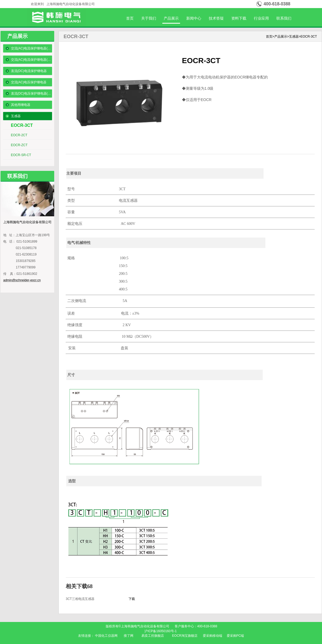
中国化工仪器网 (106, 636)
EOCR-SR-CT (21, 155)
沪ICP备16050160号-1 (161, 631)
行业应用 (261, 18)
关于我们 (149, 18)
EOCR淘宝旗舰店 (185, 636)
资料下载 (239, 18)
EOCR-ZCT (19, 145)
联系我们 (284, 18)
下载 (132, 599)
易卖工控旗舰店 (153, 636)
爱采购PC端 (235, 636)
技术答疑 (216, 18)
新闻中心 (194, 18)
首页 (130, 18)
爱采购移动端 (213, 636)
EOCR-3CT (22, 125)
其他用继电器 (21, 105)
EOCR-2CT (19, 135)
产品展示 (171, 18)
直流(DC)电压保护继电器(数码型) (32, 93)
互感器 (16, 116)
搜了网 (129, 636)
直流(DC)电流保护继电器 (29, 71)
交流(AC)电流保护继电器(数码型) (32, 60)
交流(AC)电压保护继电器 (29, 82)
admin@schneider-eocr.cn (22, 280)
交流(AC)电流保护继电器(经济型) (32, 48)
